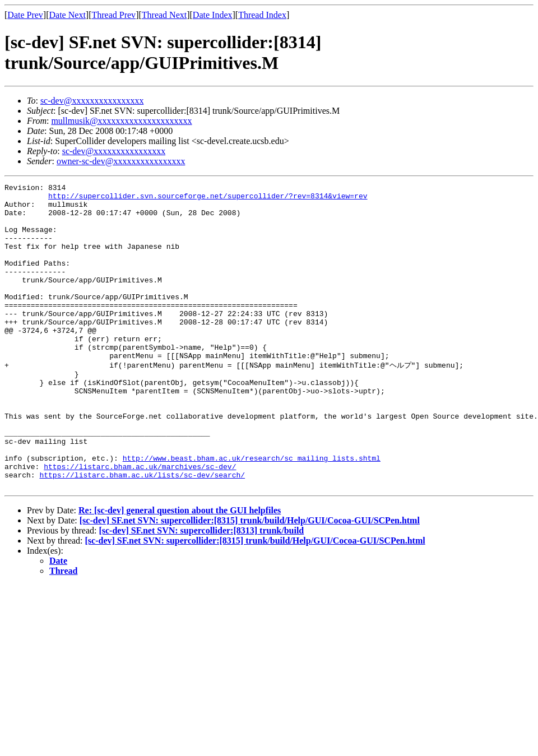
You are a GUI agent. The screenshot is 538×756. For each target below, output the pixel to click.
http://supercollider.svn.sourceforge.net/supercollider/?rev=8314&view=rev (208, 199)
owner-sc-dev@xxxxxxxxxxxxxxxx (121, 161)
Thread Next (164, 15)
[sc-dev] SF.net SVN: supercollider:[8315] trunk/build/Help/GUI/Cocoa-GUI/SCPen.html (250, 580)
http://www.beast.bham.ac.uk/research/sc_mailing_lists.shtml (252, 512)
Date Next (68, 15)
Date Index (213, 15)
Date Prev (25, 15)
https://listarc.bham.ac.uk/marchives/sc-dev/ (140, 522)
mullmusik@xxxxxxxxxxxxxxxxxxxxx (121, 121)
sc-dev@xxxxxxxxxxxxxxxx (92, 101)
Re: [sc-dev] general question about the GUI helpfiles (180, 570)
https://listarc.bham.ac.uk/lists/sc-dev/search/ (142, 532)
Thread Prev (113, 15)
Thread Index (262, 15)
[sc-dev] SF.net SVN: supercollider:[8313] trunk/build (201, 590)
